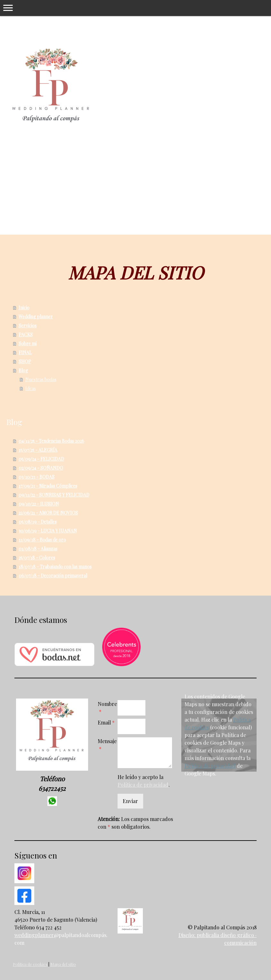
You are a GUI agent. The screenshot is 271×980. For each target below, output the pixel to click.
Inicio (24, 308)
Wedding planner (36, 317)
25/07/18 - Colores (37, 558)
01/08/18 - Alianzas (38, 549)
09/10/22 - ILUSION (39, 504)
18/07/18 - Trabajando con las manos (55, 567)
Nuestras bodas (41, 379)
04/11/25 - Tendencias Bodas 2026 (51, 441)
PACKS (26, 335)
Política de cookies (30, 964)
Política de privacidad (143, 785)
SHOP (25, 361)
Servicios (28, 326)
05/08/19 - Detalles (38, 522)
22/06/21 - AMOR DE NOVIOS (48, 513)
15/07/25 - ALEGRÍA (38, 450)
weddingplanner (34, 935)
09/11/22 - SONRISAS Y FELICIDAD (54, 495)
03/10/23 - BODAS (37, 477)
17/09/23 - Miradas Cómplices (48, 486)
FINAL (25, 352)
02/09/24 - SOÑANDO (41, 468)
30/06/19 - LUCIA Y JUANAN (48, 531)
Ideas (31, 388)
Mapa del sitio (63, 964)
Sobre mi (28, 343)
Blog (23, 370)
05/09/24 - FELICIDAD (41, 459)
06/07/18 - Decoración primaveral (53, 576)
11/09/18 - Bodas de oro (42, 540)
